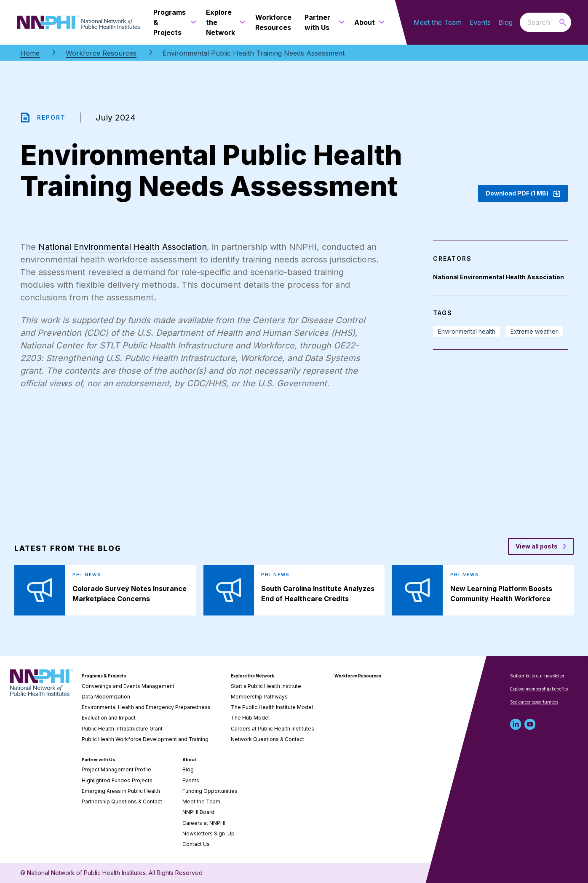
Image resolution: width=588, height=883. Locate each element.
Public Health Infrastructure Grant (122, 729)
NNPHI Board (198, 812)
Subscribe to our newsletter (537, 676)
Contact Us (196, 844)
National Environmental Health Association (123, 247)
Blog (505, 22)
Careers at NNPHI (204, 823)
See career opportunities (534, 702)
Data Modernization (106, 697)
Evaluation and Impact (109, 718)
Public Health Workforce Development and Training (145, 739)
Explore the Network (253, 676)
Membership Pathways (259, 697)
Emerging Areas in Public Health (121, 791)
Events (480, 22)
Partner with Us (98, 760)
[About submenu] (380, 22)
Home (30, 53)
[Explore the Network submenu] (241, 22)
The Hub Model (250, 718)
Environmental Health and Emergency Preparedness (146, 707)
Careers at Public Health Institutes (273, 729)
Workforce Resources (101, 53)
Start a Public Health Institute (266, 686)
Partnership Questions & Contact (122, 801)
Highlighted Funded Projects (117, 780)
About (189, 760)
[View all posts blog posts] (541, 546)
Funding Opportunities (210, 791)
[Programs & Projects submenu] (192, 22)
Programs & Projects (104, 676)
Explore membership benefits (539, 689)
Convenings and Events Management (128, 686)
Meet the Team (438, 22)
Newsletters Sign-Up (208, 833)
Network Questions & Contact (267, 739)
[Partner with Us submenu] (340, 22)
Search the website (520, 22)
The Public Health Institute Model (272, 707)
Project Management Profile (116, 769)
